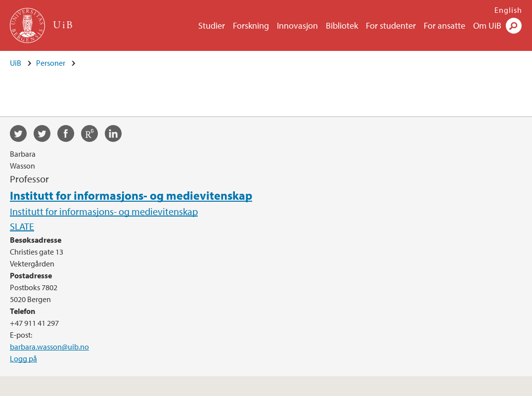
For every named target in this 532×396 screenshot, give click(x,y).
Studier (212, 25)
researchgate (93, 135)
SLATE (22, 226)
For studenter (391, 25)
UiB (16, 63)
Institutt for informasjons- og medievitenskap (131, 195)
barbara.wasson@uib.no (49, 347)
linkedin (117, 135)
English (508, 10)
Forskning (251, 25)
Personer (51, 63)
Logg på (23, 358)
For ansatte (444, 25)
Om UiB (487, 25)
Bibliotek (342, 25)
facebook (69, 135)
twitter (22, 135)
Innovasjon (297, 25)
